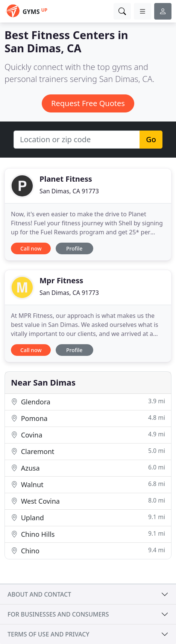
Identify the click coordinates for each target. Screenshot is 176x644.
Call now (31, 248)
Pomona (88, 418)
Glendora (88, 402)
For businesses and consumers (58, 614)
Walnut (88, 484)
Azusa (88, 468)
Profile (74, 248)
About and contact (39, 594)
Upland (88, 517)
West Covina (88, 501)
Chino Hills (88, 534)
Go (151, 139)
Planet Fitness (66, 179)
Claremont (88, 451)
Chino (88, 551)
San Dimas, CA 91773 (69, 191)
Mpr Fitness (61, 280)
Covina (88, 435)
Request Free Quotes (88, 103)
